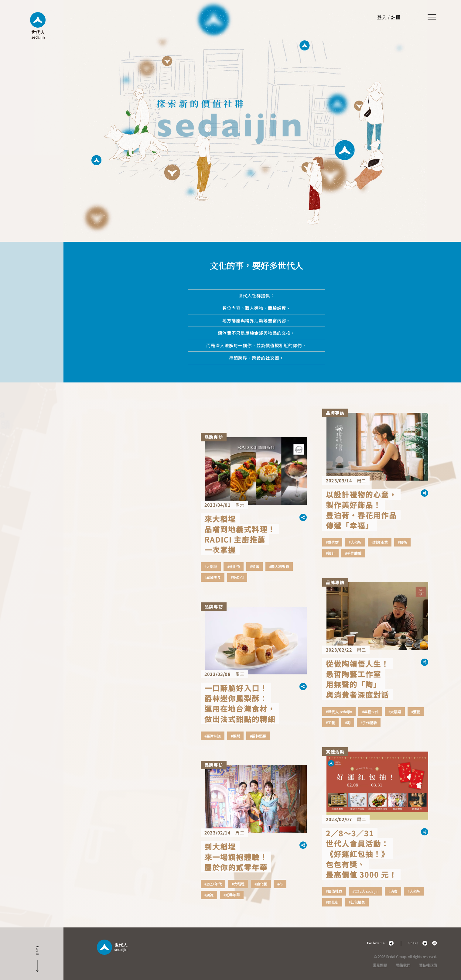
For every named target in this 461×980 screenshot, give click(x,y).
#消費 (393, 891)
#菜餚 (254, 567)
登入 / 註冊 (389, 17)
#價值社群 (334, 891)
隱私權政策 (428, 965)
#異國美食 (213, 577)
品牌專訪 (214, 437)
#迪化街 (234, 567)
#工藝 (330, 723)
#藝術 (402, 542)
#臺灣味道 (213, 736)
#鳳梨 (235, 736)
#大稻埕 (211, 567)
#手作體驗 (353, 553)
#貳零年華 (232, 895)
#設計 (330, 553)
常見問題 (380, 965)
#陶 (348, 723)
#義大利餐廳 (279, 567)
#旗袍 (209, 895)
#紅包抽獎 (357, 902)
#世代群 (332, 542)
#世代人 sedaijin (339, 712)
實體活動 (335, 752)
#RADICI (237, 577)
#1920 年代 (213, 884)
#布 (280, 884)
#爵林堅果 (258, 736)
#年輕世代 (370, 712)
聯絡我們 (403, 965)
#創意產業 (380, 542)
